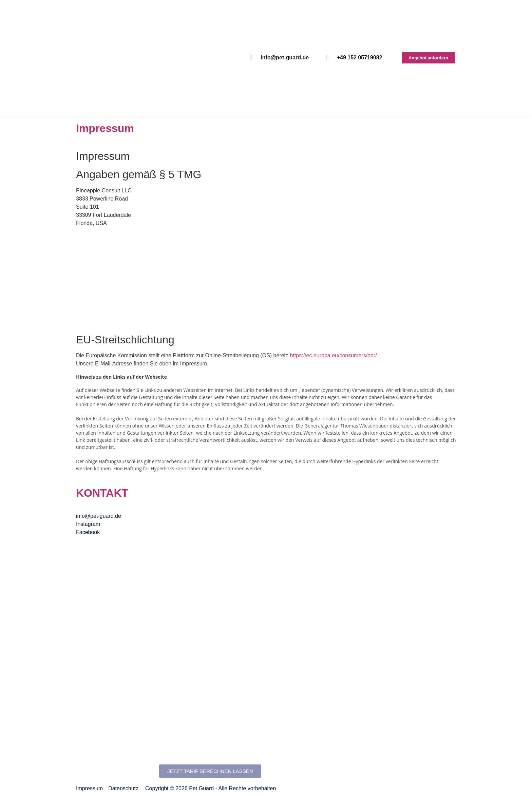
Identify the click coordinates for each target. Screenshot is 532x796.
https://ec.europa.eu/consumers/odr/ (334, 355)
